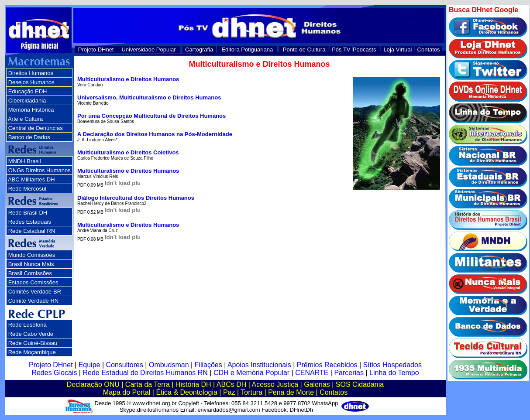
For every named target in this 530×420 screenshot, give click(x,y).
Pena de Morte (291, 392)
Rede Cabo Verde (31, 334)
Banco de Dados (29, 137)
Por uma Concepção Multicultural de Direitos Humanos (151, 116)
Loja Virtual (398, 50)
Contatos (429, 50)
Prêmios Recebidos (327, 365)
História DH (193, 384)
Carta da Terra (148, 384)
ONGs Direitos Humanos (40, 170)
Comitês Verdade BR (35, 292)
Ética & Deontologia (187, 392)
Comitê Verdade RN (34, 301)
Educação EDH (28, 91)
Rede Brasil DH (28, 213)
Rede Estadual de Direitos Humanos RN (145, 373)
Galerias (317, 384)
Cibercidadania (27, 101)
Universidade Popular (148, 50)
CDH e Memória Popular (251, 373)
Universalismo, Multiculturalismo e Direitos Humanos (149, 97)
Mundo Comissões (32, 255)
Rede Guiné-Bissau (33, 343)
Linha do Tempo (394, 373)
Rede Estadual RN (32, 231)
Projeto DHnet (96, 50)
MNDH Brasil (25, 161)
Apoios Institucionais (259, 365)
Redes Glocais (54, 373)
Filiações (208, 365)
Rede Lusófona (28, 325)
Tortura (251, 392)
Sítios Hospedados (392, 365)
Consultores (125, 365)
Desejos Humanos (31, 82)
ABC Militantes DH (31, 179)
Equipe (89, 365)
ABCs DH (231, 384)
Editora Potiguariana (247, 50)
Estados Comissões (33, 282)
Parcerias (349, 373)
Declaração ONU (93, 384)
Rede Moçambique (32, 352)
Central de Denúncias (36, 128)
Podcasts (364, 50)
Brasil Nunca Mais (31, 264)
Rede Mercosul (27, 189)
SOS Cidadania (360, 384)
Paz (229, 392)
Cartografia (199, 50)
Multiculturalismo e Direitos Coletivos (128, 152)
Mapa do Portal (127, 392)
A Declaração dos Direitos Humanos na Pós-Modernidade (155, 134)
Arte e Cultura (25, 119)
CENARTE (312, 373)
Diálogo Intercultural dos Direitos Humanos (136, 198)
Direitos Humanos (31, 73)
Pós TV (341, 50)
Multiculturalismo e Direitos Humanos (128, 79)
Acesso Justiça (275, 384)
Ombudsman (169, 365)
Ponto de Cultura (304, 50)
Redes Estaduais (30, 222)
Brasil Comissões (30, 273)
